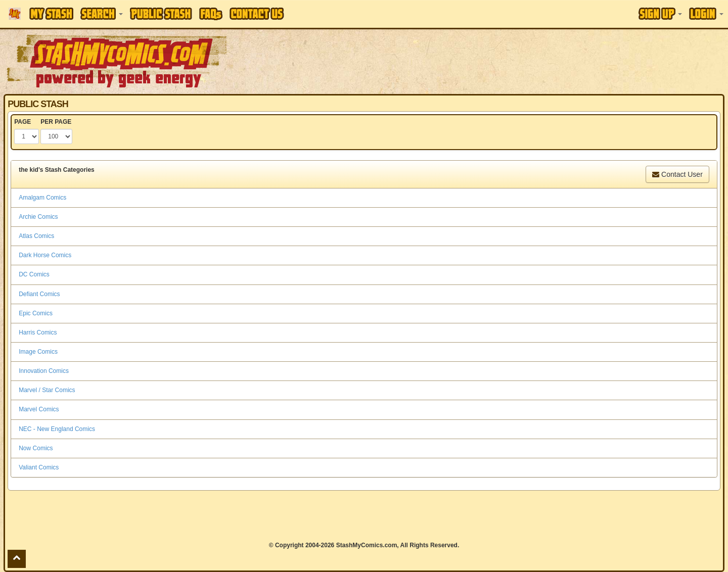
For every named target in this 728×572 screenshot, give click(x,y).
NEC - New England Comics (57, 429)
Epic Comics (36, 313)
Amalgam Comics (42, 198)
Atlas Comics (36, 236)
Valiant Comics (39, 467)
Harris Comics (38, 332)
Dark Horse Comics (45, 255)
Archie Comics (38, 217)
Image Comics (38, 352)
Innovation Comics (44, 371)
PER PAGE (56, 122)
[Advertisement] (514, 61)
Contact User (677, 174)
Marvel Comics (39, 409)
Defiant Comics (39, 294)
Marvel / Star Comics (47, 390)
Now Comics (36, 448)
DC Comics (34, 274)
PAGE (22, 122)
